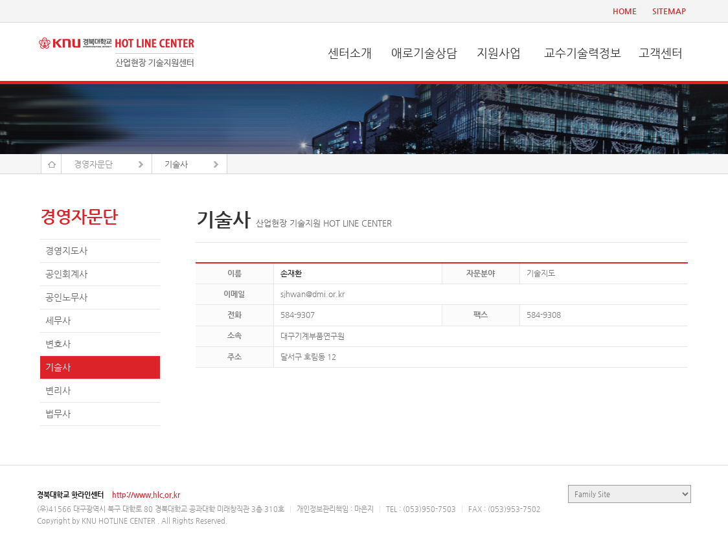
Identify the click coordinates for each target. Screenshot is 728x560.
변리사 (58, 390)
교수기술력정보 (583, 53)
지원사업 (499, 53)
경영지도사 (66, 251)
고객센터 (661, 53)
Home (51, 164)
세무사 (58, 320)
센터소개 (350, 53)
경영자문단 (93, 164)
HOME (625, 11)
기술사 (176, 164)
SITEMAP (669, 11)
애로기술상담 (424, 53)
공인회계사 (66, 274)
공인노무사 (66, 297)
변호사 (58, 344)
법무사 (58, 414)
